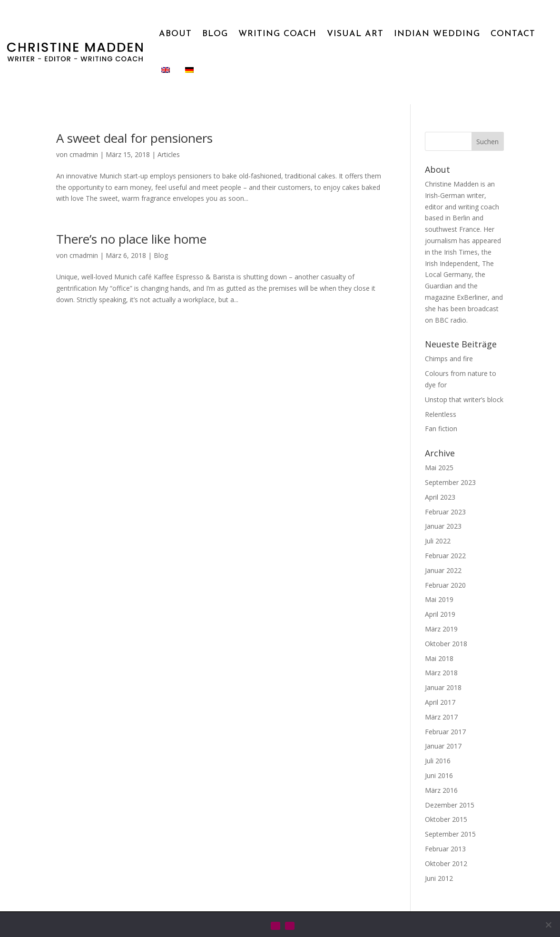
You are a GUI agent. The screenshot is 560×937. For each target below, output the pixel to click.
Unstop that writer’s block (464, 399)
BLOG (215, 34)
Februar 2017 (445, 732)
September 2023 (450, 482)
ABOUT (175, 34)
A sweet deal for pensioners (134, 138)
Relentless (441, 414)
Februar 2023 (445, 512)
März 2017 (441, 717)
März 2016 (441, 790)
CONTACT (513, 34)
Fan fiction (441, 429)
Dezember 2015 (450, 805)
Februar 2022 (445, 556)
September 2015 (450, 834)
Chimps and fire (449, 359)
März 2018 (441, 673)
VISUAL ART (355, 34)
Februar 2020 (445, 585)
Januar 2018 (443, 687)
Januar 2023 (443, 526)
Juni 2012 (439, 878)
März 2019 (441, 629)
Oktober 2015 (446, 819)
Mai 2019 (439, 599)
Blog (161, 255)
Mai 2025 (439, 468)
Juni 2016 (439, 775)
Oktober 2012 (446, 863)
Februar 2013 (445, 849)
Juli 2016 (438, 761)
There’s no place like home (131, 239)
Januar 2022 (443, 570)
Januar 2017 (443, 746)
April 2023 (440, 497)
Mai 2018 (439, 658)
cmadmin (84, 154)
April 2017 (440, 702)
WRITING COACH (277, 34)
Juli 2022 (438, 541)
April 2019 (440, 614)
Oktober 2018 (446, 644)
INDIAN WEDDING (437, 34)
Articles (169, 154)
